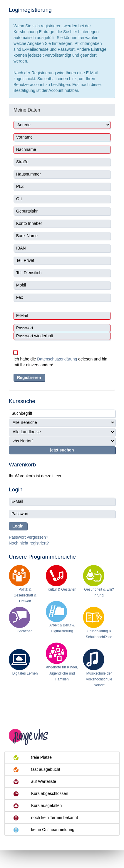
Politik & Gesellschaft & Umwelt (25, 595)
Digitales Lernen (25, 673)
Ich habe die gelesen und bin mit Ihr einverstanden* (60, 362)
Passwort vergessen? (29, 537)
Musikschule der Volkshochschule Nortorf (99, 679)
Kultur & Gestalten (62, 589)
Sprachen (25, 631)
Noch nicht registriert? (29, 543)
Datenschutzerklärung (57, 359)
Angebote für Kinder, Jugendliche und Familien (62, 673)
